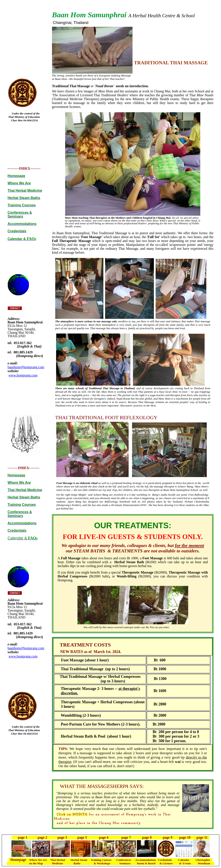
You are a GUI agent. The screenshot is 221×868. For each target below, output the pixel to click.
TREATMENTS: (143, 525)
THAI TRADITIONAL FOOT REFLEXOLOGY (106, 417)
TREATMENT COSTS (85, 645)
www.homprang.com (23, 375)
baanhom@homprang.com (26, 367)
